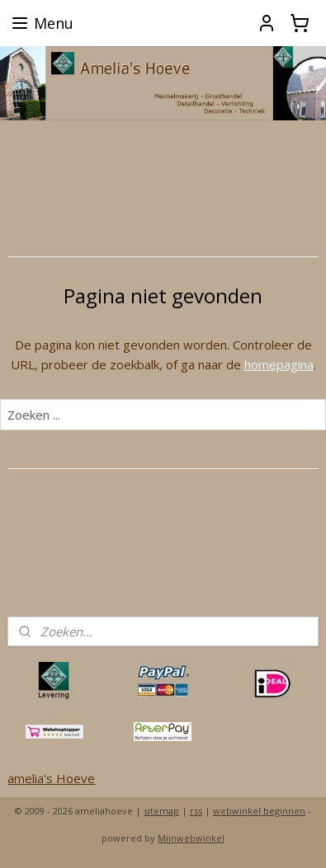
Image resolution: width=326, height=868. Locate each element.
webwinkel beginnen (259, 811)
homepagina (279, 364)
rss (196, 811)
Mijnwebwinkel (191, 838)
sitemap (161, 811)
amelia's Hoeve (51, 778)
